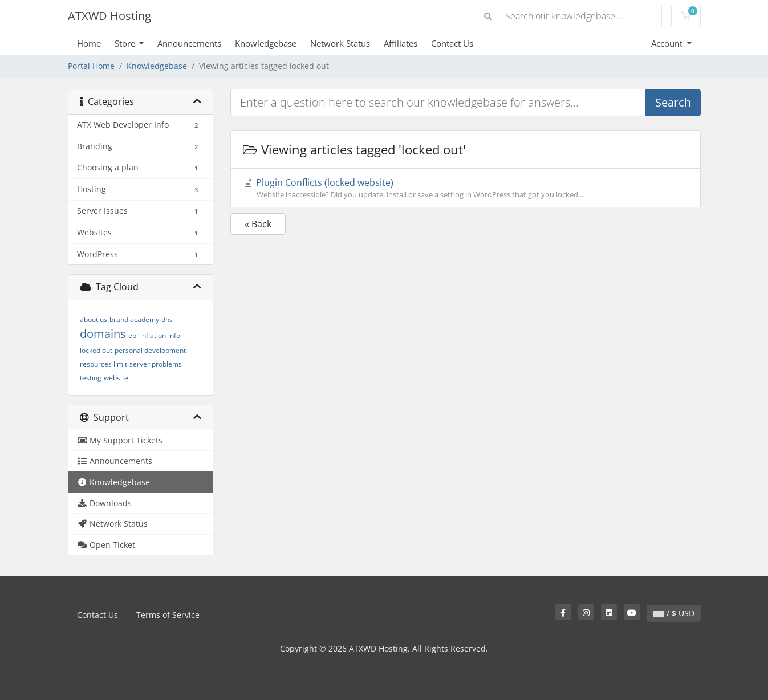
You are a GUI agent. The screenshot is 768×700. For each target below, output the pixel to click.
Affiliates (401, 43)
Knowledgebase (266, 43)
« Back (258, 224)
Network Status (340, 43)
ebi (133, 335)
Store (126, 43)
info (174, 335)
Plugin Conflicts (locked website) (466, 188)
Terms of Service (168, 615)
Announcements (189, 43)
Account (668, 43)
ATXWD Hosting (109, 16)
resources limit (103, 364)
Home (89, 43)
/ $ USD (674, 613)
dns (167, 320)
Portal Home (91, 66)
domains (103, 334)
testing (91, 378)
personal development (150, 350)
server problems (156, 364)
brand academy (134, 320)
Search (673, 102)
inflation (153, 335)
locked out (96, 350)
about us (94, 320)
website (116, 378)
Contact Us (452, 43)
